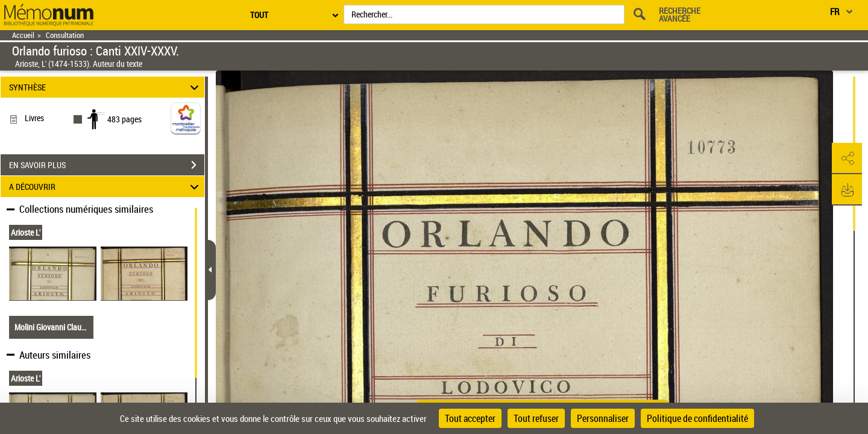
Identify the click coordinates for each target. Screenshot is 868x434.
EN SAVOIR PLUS (107, 165)
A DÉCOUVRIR (106, 187)
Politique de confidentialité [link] (697, 418)
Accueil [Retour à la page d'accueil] (23, 35)
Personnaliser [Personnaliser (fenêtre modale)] (603, 418)
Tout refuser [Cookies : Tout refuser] (536, 418)
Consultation (65, 35)
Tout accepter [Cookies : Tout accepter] (470, 418)
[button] (847, 159)
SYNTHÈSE (106, 87)
